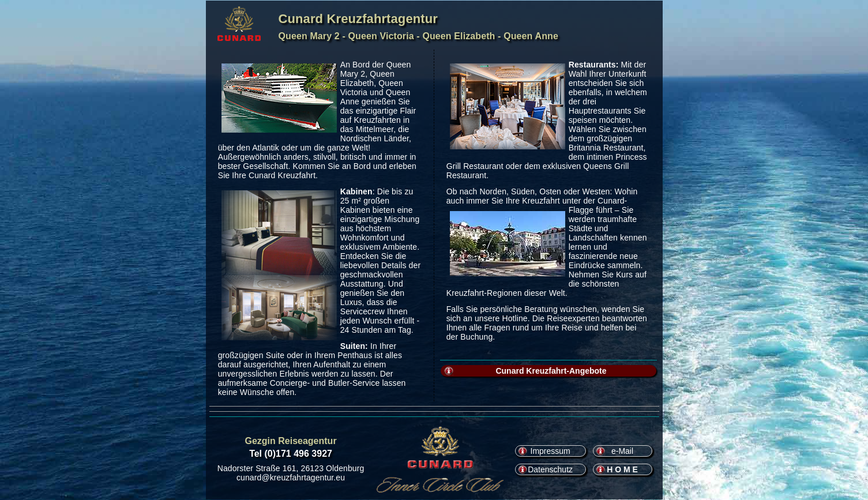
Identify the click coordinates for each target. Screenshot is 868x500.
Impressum (551, 451)
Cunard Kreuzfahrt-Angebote (551, 371)
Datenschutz (550, 469)
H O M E (622, 469)
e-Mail (622, 451)
